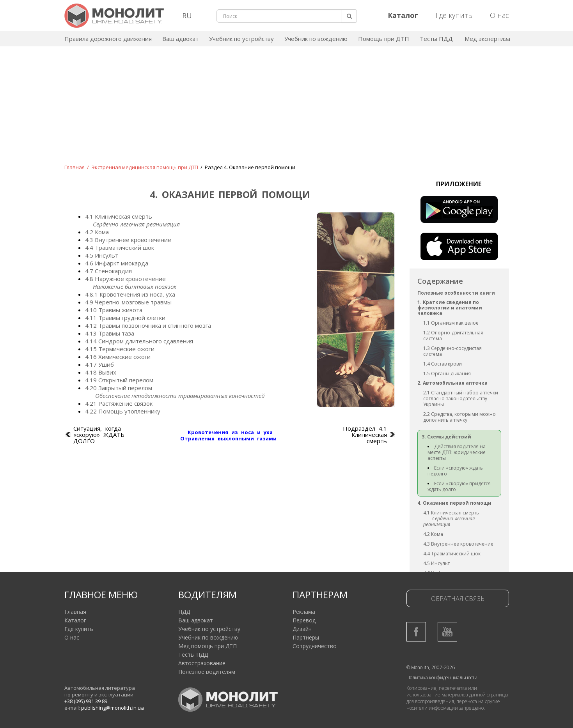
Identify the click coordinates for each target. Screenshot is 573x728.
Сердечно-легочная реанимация (136, 224)
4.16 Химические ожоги (118, 357)
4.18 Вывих (101, 372)
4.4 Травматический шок (120, 247)
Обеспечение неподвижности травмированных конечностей (180, 396)
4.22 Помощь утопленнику (123, 411)
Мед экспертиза (487, 39)
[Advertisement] (287, 111)
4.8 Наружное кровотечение (125, 279)
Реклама (304, 612)
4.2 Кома (97, 232)
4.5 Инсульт (102, 255)
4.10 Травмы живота (114, 310)
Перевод (304, 620)
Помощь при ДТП (384, 39)
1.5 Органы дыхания (447, 374)
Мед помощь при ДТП (208, 646)
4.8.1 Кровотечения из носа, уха (130, 294)
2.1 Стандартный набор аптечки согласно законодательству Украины (461, 398)
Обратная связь (458, 599)
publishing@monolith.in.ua (113, 708)
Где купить (454, 15)
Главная (75, 167)
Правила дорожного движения (108, 39)
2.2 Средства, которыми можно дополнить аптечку (459, 417)
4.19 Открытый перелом (119, 380)
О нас (499, 15)
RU (187, 16)
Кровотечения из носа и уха (230, 432)
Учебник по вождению (316, 39)
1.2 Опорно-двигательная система (453, 336)
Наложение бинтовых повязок (135, 286)
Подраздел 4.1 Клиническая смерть (365, 435)
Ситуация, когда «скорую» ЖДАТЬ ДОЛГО (99, 435)
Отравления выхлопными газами (228, 438)
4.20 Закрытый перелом (119, 388)
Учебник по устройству (241, 39)
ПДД (184, 612)
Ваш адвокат (180, 39)
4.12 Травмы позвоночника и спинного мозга (148, 325)
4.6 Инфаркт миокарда (117, 263)
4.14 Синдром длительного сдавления (139, 341)
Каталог (75, 620)
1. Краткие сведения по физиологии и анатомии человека (450, 308)
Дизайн (302, 629)
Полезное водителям (207, 672)
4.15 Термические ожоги (120, 349)
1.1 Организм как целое (451, 323)
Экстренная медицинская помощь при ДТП (145, 167)
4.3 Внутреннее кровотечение (128, 240)
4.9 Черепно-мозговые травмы (128, 302)
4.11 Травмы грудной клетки (125, 318)
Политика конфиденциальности (442, 678)
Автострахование (202, 663)
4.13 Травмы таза (110, 333)
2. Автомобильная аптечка (452, 383)
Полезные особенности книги (456, 293)
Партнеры (306, 637)
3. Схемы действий (446, 437)
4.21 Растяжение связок (119, 403)
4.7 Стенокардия (108, 271)
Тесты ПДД (436, 39)
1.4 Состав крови (443, 364)
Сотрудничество (315, 646)
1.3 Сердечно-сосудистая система (452, 351)
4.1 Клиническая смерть (119, 216)
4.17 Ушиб (99, 364)
